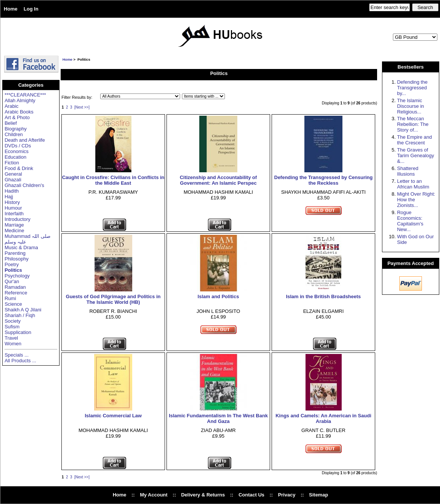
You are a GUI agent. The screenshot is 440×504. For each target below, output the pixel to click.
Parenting (15, 253)
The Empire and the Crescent (415, 140)
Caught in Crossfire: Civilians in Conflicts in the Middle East (113, 180)
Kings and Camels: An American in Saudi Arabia (323, 418)
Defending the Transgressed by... (412, 88)
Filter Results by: (77, 97)
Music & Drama (21, 247)
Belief (11, 123)
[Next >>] (82, 107)
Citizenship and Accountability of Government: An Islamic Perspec (218, 180)
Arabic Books (19, 112)
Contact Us (251, 495)
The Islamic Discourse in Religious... (411, 106)
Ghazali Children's (24, 185)
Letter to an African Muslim (413, 184)
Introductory (18, 219)
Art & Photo (17, 117)
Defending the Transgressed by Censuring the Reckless (324, 180)
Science (13, 304)
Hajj (9, 197)
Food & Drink (19, 168)
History (12, 202)
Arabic (11, 106)
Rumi (10, 298)
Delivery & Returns (203, 495)
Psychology (17, 276)
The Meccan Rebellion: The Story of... (413, 124)
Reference (16, 293)
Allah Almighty (20, 100)
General (13, 174)
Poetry (12, 264)
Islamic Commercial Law (113, 416)
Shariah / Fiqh (20, 315)
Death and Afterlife (25, 140)
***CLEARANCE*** (25, 95)
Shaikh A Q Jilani (23, 310)
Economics (17, 151)
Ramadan (15, 287)
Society (13, 321)
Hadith (12, 191)
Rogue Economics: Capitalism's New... (410, 221)
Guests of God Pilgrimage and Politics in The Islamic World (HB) (113, 299)
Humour (13, 208)
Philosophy (17, 259)
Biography (16, 129)
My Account (154, 495)
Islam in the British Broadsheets (323, 296)
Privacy (287, 495)
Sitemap (319, 495)
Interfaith (14, 214)
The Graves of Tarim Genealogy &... (416, 155)
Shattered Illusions (408, 171)
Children (14, 134)
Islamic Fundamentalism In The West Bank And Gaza (218, 418)
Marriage (14, 225)
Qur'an (12, 281)
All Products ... (20, 361)
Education (15, 157)
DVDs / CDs (18, 146)
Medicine (14, 231)
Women (13, 344)
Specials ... (17, 355)
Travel (11, 338)
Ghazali (13, 180)
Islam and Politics (218, 296)
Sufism (12, 327)
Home (11, 9)
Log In (31, 9)
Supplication (18, 332)
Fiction (12, 163)
